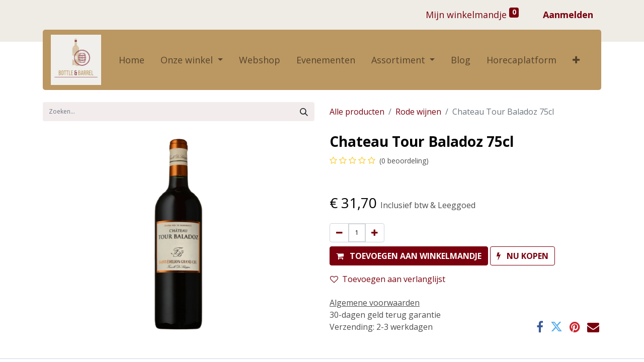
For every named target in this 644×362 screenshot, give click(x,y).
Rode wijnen (418, 112)
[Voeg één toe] (375, 233)
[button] (576, 60)
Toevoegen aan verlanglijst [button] (388, 279)
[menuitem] (132, 60)
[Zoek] (304, 112)
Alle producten (357, 112)
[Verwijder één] (339, 233)
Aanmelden (568, 15)
